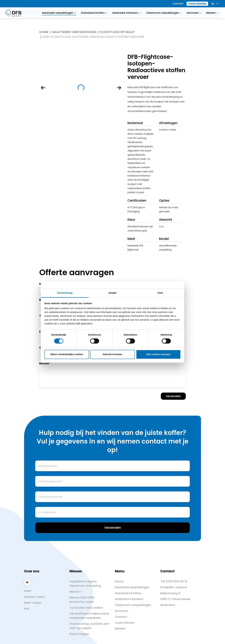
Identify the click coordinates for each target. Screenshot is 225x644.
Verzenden (173, 396)
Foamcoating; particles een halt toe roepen (89, 626)
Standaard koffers (128, 593)
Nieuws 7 (76, 592)
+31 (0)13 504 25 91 (174, 581)
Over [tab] (160, 293)
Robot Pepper (79, 634)
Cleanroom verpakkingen (133, 605)
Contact (178, 4)
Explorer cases (34, 597)
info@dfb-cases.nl (174, 587)
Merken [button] (212, 13)
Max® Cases (33, 603)
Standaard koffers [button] (94, 13)
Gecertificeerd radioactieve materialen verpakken (89, 616)
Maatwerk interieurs (129, 599)
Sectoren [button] (194, 13)
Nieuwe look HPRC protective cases (82, 600)
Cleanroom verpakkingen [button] (164, 13)
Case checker (197, 4)
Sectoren (121, 611)
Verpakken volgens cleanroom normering (85, 583)
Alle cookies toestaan (158, 354)
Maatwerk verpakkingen (74, 32)
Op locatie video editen (86, 608)
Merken (120, 628)
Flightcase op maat (117, 32)
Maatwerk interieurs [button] (127, 13)
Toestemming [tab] (65, 293)
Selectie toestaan (113, 354)
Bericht (44, 363)
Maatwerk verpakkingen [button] (59, 13)
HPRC (28, 591)
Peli (26, 609)
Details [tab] (112, 293)
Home (44, 32)
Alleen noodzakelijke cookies (67, 354)
